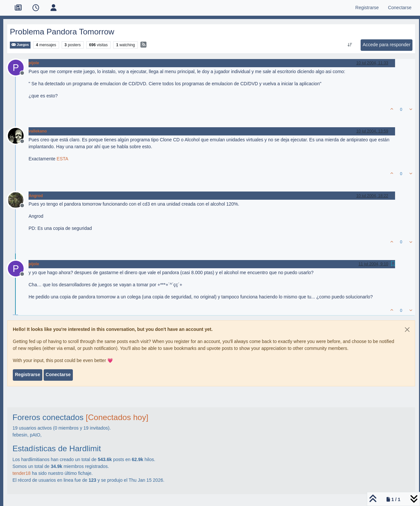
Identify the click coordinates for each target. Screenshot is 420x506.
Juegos (20, 45)
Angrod (36, 196)
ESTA (63, 159)
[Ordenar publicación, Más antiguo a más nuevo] (350, 45)
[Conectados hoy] (117, 417)
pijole (34, 63)
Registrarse (27, 374)
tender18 (21, 473)
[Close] (407, 330)
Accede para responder (387, 45)
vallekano (38, 131)
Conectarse (58, 374)
